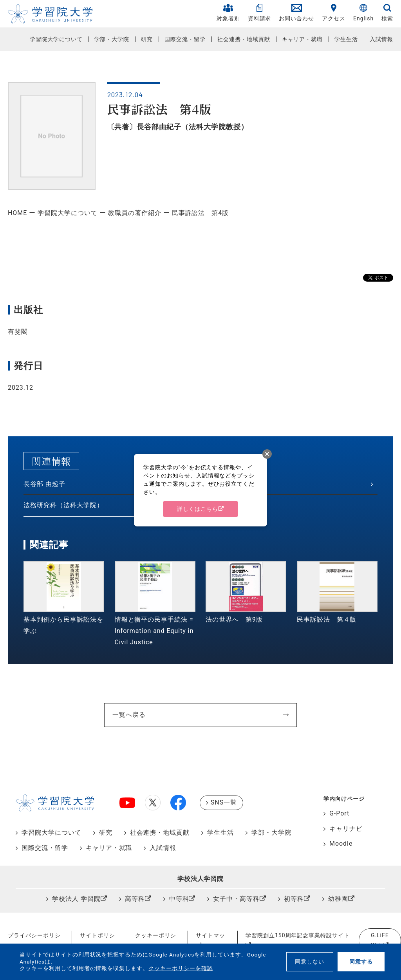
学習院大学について (56, 39)
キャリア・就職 (303, 39)
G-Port (339, 813)
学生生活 (346, 39)
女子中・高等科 (236, 899)
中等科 (179, 899)
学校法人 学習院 (76, 899)
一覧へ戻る (129, 715)
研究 (147, 39)
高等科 (135, 899)
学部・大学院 (112, 39)
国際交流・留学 (185, 39)
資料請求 (260, 13)
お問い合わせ (296, 13)
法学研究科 (223, 484)
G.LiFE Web (380, 940)
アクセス (334, 13)
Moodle (341, 843)
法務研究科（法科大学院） (63, 505)
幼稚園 (338, 899)
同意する (361, 962)
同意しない (310, 962)
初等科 (294, 899)
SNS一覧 (224, 802)
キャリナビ (346, 829)
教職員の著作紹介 (135, 213)
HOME (17, 213)
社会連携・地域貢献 (244, 39)
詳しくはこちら (198, 509)
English (363, 13)
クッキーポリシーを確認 (181, 968)
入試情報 (381, 39)
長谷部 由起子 (44, 484)
